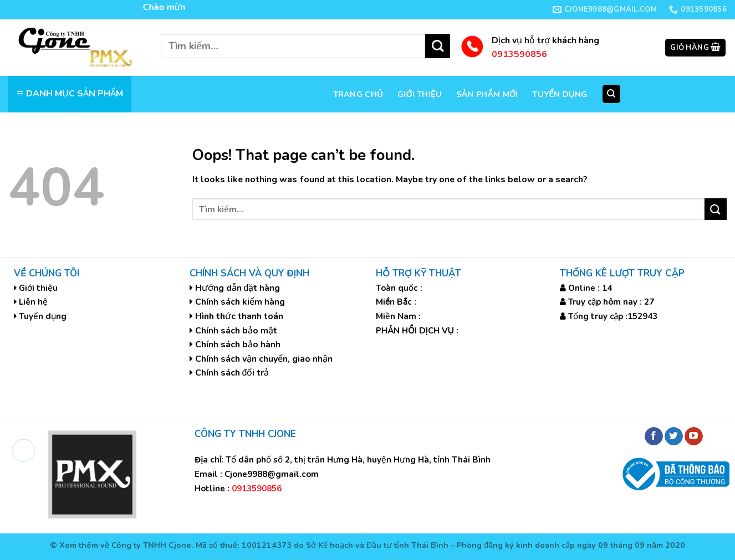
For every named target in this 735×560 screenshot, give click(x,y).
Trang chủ (358, 94)
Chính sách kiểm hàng (240, 302)
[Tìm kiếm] (612, 94)
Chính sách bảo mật (236, 331)
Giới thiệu (420, 94)
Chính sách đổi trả (232, 373)
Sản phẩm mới (487, 94)
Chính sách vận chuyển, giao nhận (264, 359)
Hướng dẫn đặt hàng (238, 288)
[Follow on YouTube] (694, 436)
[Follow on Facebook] (654, 436)
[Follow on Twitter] (674, 436)
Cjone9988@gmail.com (272, 474)
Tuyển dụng (560, 94)
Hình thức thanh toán (239, 316)
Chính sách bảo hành (238, 345)
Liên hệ (33, 302)
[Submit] (438, 46)
